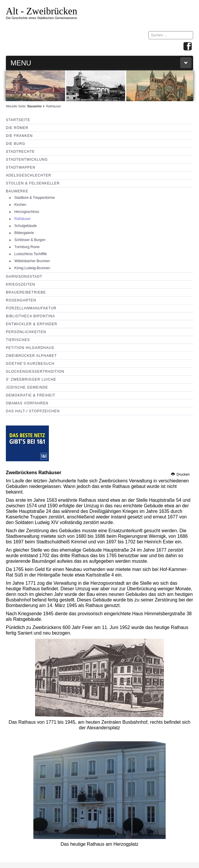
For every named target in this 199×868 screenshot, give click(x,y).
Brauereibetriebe (26, 292)
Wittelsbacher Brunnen (32, 261)
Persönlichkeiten (26, 332)
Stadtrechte (20, 152)
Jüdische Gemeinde (27, 387)
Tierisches (18, 340)
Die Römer (17, 128)
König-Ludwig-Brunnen (32, 268)
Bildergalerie (24, 233)
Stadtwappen (21, 167)
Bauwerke (34, 106)
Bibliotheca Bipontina (30, 316)
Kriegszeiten (20, 284)
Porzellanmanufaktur (31, 308)
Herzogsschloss (27, 212)
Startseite (18, 120)
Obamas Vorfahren (27, 403)
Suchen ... (149, 31)
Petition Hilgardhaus (30, 348)
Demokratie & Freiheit (31, 395)
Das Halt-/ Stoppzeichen (33, 411)
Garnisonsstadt (24, 277)
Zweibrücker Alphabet (31, 356)
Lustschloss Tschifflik (31, 254)
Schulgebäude (26, 226)
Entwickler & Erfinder (32, 324)
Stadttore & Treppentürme (35, 198)
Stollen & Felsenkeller (33, 183)
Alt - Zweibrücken (42, 11)
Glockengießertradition (35, 372)
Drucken (180, 474)
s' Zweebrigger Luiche (31, 379)
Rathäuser (22, 219)
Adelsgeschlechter (29, 175)
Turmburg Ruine (27, 247)
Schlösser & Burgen (30, 240)
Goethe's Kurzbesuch (30, 364)
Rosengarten (21, 300)
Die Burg (16, 144)
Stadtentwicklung (27, 160)
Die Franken (19, 136)
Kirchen (20, 205)
